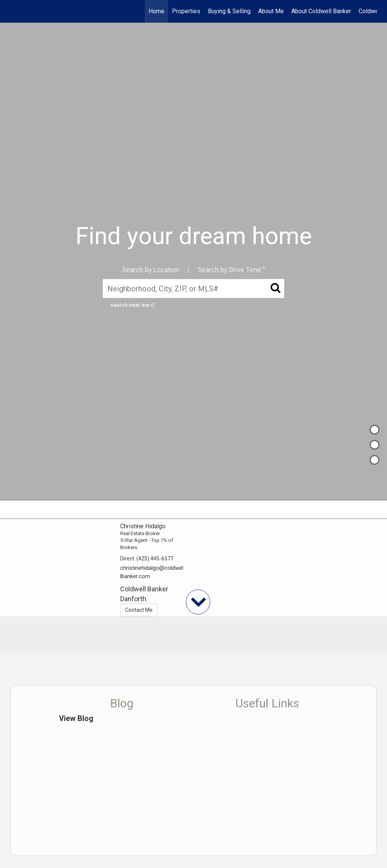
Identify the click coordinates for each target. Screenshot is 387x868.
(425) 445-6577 (155, 559)
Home (156, 11)
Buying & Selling (229, 11)
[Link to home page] (14, 11)
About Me (271, 11)
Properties (186, 11)
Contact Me (139, 610)
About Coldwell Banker (321, 11)
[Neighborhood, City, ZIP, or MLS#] (193, 288)
